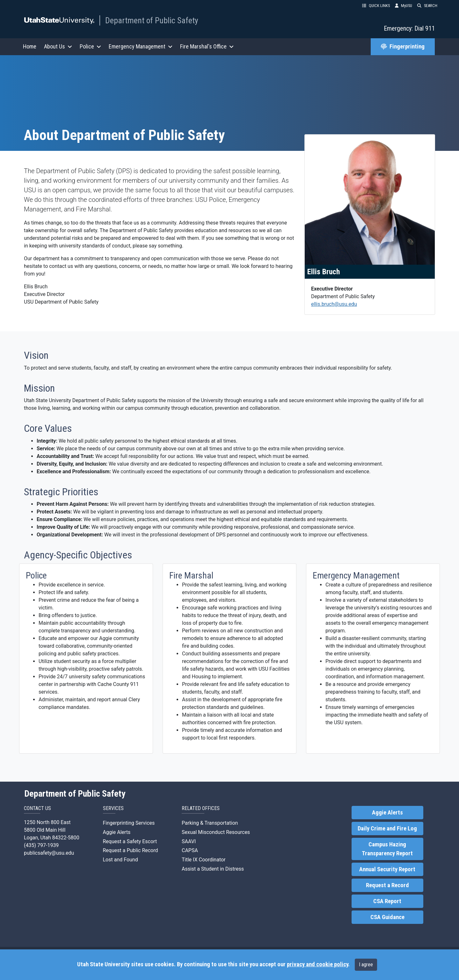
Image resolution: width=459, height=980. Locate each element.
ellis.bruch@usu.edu (334, 304)
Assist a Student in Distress (213, 869)
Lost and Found (120, 860)
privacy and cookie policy (317, 964)
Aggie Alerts (117, 832)
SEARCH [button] (427, 6)
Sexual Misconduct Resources (216, 832)
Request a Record (387, 885)
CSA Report (387, 901)
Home (30, 46)
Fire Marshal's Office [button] (207, 46)
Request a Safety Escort (130, 841)
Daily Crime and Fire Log (387, 829)
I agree (366, 965)
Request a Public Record (131, 850)
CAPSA (190, 850)
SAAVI (189, 841)
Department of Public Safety (152, 20)
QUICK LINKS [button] (376, 6)
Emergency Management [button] (141, 46)
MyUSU (404, 6)
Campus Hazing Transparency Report (387, 849)
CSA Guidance (387, 917)
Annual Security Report (387, 869)
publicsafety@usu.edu (49, 853)
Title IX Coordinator (204, 860)
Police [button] (90, 46)
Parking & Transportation (210, 823)
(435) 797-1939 (41, 845)
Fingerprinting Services (129, 823)
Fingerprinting (403, 47)
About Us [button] (58, 46)
